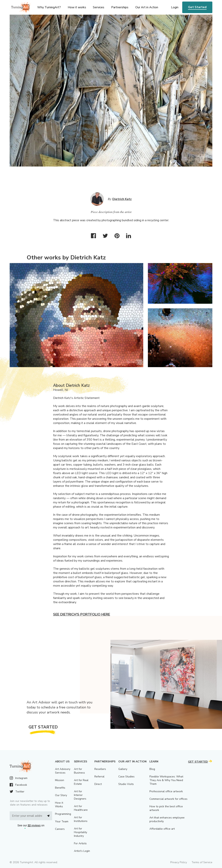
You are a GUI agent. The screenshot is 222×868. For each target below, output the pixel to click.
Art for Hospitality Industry (80, 832)
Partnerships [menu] (120, 7)
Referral (99, 777)
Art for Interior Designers (80, 795)
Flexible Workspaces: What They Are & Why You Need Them (166, 780)
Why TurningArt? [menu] (49, 7)
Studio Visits (126, 784)
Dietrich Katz (122, 199)
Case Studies (126, 777)
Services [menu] (99, 7)
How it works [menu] (77, 7)
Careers (60, 829)
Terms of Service (202, 862)
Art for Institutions (81, 819)
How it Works (59, 805)
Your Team (62, 821)
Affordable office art (162, 829)
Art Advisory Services (63, 771)
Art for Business (79, 771)
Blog (152, 769)
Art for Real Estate (81, 782)
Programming (63, 814)
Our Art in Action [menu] (147, 7)
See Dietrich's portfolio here (82, 614)
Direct (98, 784)
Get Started (197, 7)
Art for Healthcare (81, 808)
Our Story (61, 795)
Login (175, 7)
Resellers (100, 769)
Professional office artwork (166, 791)
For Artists (80, 843)
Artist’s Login (82, 851)
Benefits (60, 788)
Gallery (123, 769)
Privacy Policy (179, 862)
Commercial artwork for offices (168, 799)
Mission (60, 780)
